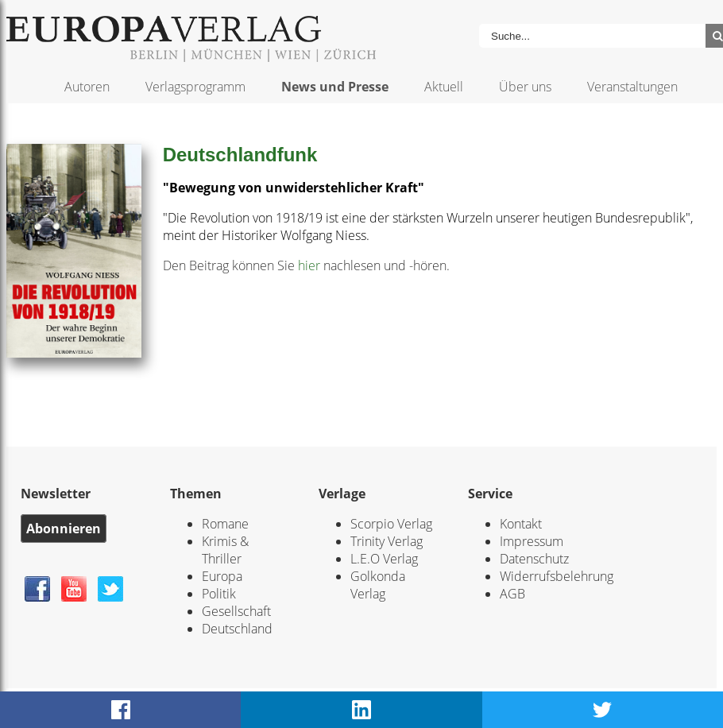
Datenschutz (534, 559)
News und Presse (335, 87)
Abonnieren (64, 529)
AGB (512, 594)
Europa (222, 576)
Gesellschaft (236, 611)
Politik (219, 594)
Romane (225, 524)
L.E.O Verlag (384, 559)
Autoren (87, 87)
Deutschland (237, 629)
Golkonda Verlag (378, 585)
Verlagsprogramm (195, 87)
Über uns (525, 87)
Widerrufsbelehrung (557, 576)
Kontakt (521, 524)
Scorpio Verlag (391, 524)
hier (309, 265)
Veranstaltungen (632, 87)
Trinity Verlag (387, 541)
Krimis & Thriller (225, 550)
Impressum (532, 541)
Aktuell (444, 87)
